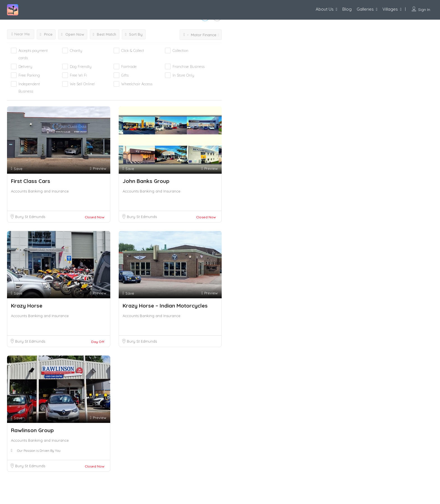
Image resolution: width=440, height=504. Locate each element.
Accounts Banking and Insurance (40, 191)
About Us (325, 9)
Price (46, 34)
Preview (98, 169)
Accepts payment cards (33, 54)
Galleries (365, 9)
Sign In (424, 10)
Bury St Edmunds (30, 217)
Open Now (73, 34)
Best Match (105, 34)
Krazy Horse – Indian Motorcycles (165, 306)
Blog (347, 9)
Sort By (134, 34)
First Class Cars (31, 181)
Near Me (21, 34)
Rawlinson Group (32, 430)
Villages (390, 9)
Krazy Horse (27, 306)
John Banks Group (146, 181)
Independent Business (29, 88)
